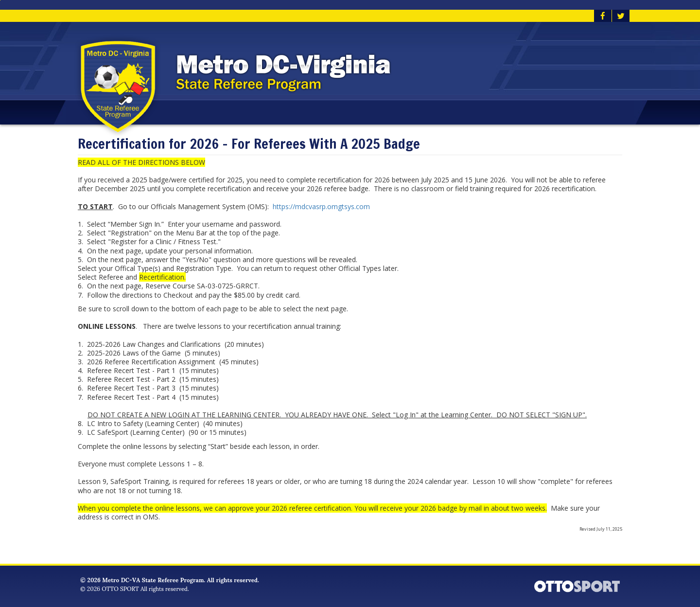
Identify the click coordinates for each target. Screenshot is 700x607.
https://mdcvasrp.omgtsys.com (322, 206)
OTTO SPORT (120, 588)
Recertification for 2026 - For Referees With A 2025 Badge (249, 144)
